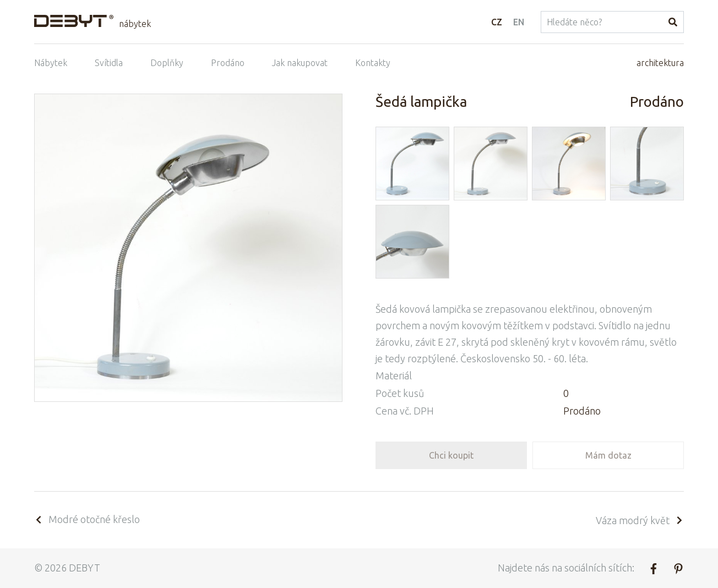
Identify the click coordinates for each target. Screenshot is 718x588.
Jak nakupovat (300, 63)
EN (519, 22)
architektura (660, 63)
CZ (497, 22)
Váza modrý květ (640, 520)
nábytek (135, 24)
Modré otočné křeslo (87, 519)
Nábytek (51, 63)
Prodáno (228, 63)
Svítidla (109, 63)
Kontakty (373, 63)
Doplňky (167, 63)
